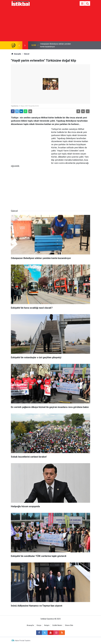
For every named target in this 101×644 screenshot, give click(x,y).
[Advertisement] (50, 24)
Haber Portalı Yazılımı (23, 641)
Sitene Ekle (69, 625)
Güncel (27, 54)
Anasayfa (16, 54)
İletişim (47, 625)
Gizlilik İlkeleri (57, 625)
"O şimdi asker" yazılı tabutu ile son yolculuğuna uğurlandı (54, 45)
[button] (78, 111)
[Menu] (82, 4)
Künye (39, 625)
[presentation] (19, 45)
